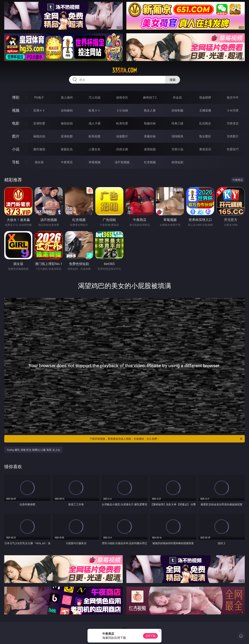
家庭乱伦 (67, 149)
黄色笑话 (205, 149)
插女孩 (39, 162)
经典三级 (177, 123)
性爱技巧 (233, 149)
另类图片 (233, 136)
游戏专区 (122, 97)
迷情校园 (150, 149)
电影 (16, 123)
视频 (16, 110)
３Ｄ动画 (122, 110)
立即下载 (150, 636)
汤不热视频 (122, 162)
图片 (16, 136)
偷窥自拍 (39, 136)
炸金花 (177, 97)
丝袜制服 (177, 110)
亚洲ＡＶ (39, 110)
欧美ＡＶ (95, 110)
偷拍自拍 (67, 123)
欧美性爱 (122, 123)
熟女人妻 (150, 110)
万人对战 (95, 97)
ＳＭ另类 (233, 110)
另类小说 (177, 149)
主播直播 (205, 110)
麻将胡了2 (150, 97)
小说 (16, 149)
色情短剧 (177, 162)
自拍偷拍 (67, 110)
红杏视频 (150, 162)
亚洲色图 (67, 136)
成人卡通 (95, 123)
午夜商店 (67, 162)
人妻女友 (95, 149)
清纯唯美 (177, 136)
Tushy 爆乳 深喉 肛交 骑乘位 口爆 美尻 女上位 (33, 450)
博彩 (16, 97)
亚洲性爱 (39, 123)
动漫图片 (122, 136)
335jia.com (124, 70)
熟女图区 (205, 136)
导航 (16, 162)
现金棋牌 (205, 97)
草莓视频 (95, 162)
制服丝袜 (150, 123)
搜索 (173, 80)
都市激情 (39, 149)
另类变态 (233, 123)
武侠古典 (122, 149)
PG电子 (39, 97)
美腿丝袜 (150, 136)
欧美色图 (95, 136)
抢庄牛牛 (233, 97)
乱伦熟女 (205, 123)
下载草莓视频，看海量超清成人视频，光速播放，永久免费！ (166, 439)
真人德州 (67, 97)
